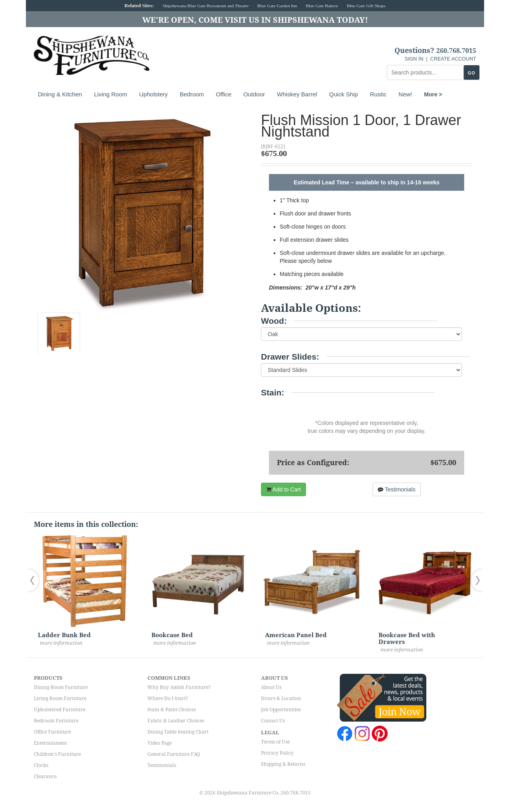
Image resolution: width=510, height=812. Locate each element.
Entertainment (50, 743)
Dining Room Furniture (61, 687)
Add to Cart (283, 489)
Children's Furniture (57, 754)
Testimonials (397, 489)
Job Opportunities (281, 710)
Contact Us (273, 721)
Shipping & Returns (283, 764)
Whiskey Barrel (297, 94)
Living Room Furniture (60, 699)
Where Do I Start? (168, 699)
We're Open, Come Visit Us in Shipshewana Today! (255, 20)
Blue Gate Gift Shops (366, 6)
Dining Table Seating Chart (178, 732)
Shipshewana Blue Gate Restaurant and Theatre (206, 6)
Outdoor (254, 94)
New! (405, 94)
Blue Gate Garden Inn (277, 6)
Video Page (160, 743)
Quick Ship (344, 94)
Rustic (378, 94)
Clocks (41, 765)
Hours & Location (281, 699)
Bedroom (192, 94)
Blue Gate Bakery (322, 6)
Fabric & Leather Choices (176, 721)
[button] (35, 580)
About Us (271, 687)
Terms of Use (275, 742)
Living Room (111, 94)
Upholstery (153, 94)
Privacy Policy (277, 753)
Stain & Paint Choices (172, 710)
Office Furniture (52, 732)
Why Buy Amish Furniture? (179, 687)
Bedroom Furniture (56, 721)
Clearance (45, 777)
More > (433, 94)
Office (224, 94)
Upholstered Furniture (60, 710)
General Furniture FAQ (174, 754)
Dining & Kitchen (60, 94)
